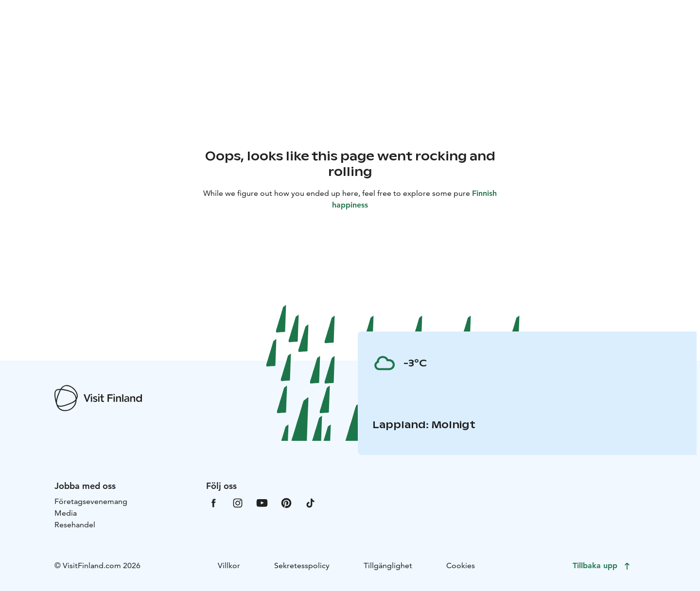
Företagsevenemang (91, 501)
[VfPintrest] (286, 502)
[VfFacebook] (213, 502)
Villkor (229, 565)
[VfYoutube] (262, 502)
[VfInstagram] (238, 502)
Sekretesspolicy (302, 565)
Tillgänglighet (388, 565)
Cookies (461, 565)
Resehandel (75, 525)
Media (66, 513)
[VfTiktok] (311, 502)
